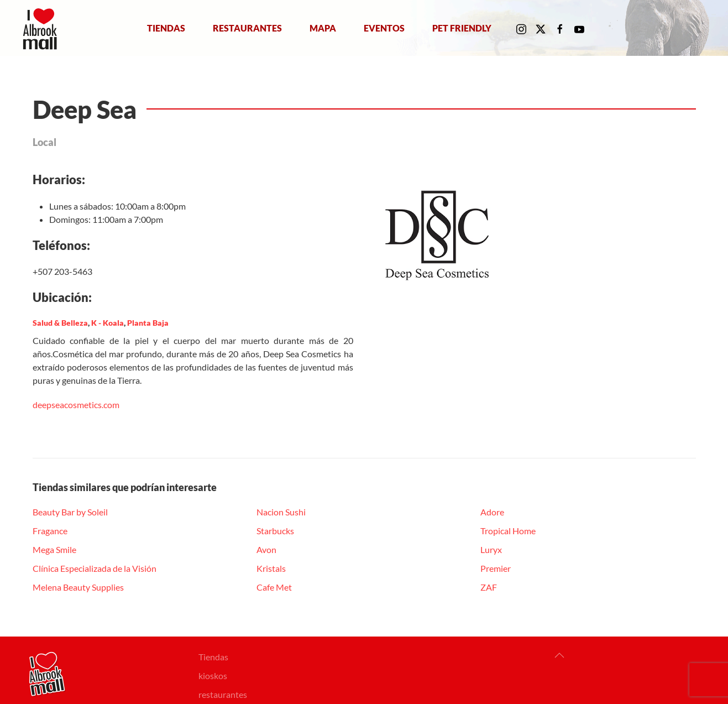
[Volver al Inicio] (42, 28)
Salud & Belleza (60, 323)
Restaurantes (247, 27)
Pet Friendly (462, 27)
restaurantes (223, 694)
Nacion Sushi (281, 512)
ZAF (489, 587)
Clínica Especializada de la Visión (95, 568)
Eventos (384, 27)
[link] (76, 405)
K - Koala (108, 323)
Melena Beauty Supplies (78, 587)
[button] (559, 655)
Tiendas (166, 27)
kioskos (213, 676)
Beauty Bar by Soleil (70, 512)
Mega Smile (54, 549)
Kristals (271, 568)
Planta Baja (148, 323)
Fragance (50, 531)
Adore (492, 512)
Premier (496, 568)
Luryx (491, 549)
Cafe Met (274, 587)
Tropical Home (508, 531)
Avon (266, 549)
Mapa (323, 27)
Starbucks (275, 531)
